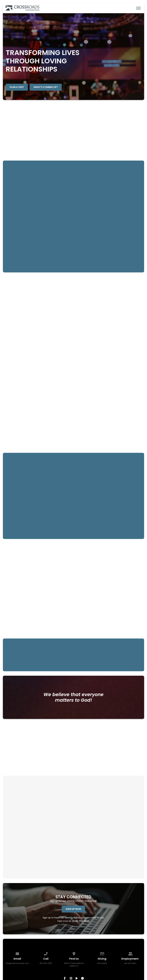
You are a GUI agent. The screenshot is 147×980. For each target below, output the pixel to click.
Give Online (102, 963)
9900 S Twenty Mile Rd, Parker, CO (74, 965)
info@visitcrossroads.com (17, 963)
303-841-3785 (46, 963)
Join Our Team (130, 963)
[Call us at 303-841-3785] (46, 953)
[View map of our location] (74, 953)
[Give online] (102, 953)
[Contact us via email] (17, 953)
